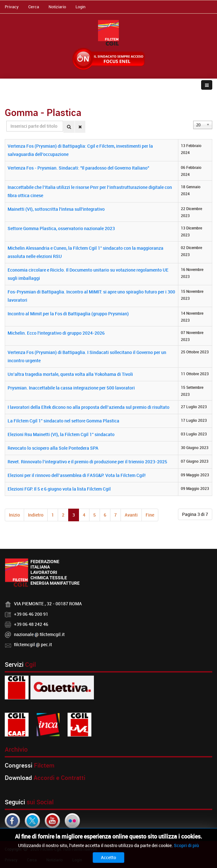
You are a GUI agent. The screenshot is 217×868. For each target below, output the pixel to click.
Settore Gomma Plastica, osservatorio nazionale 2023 (61, 228)
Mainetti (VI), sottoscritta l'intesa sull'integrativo (56, 209)
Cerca (34, 7)
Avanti (131, 515)
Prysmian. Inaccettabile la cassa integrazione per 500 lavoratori (71, 388)
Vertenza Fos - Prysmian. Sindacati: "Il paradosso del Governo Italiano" (78, 168)
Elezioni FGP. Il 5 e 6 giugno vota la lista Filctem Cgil (59, 489)
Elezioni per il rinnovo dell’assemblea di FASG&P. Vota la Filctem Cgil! (77, 475)
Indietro (36, 515)
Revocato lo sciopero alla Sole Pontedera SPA (53, 448)
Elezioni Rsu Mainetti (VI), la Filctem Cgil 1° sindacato (61, 434)
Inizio (14, 515)
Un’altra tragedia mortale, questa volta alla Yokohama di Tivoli (70, 374)
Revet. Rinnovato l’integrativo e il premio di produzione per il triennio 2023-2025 (87, 462)
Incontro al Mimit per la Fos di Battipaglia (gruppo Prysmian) (68, 314)
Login (80, 7)
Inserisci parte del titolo (7, 121)
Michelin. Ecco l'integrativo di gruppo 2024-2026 (56, 333)
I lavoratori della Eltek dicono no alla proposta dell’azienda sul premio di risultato (89, 407)
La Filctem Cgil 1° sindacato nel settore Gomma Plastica (63, 421)
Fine (150, 515)
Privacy (12, 7)
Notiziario (57, 7)
